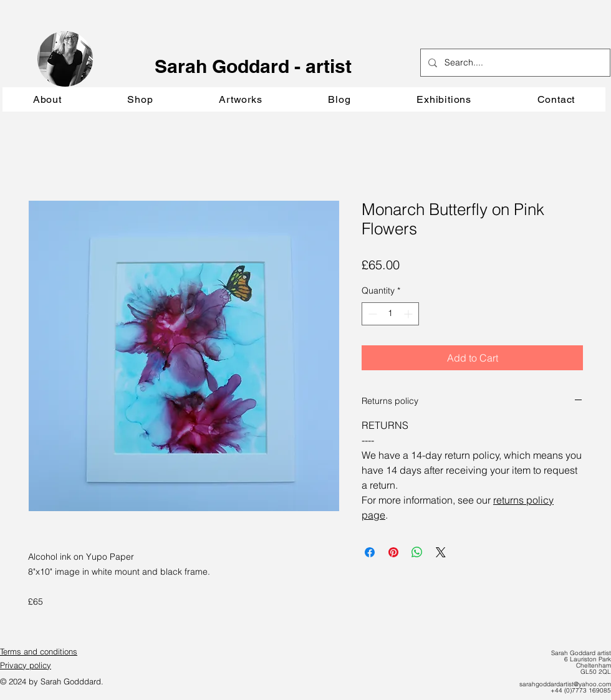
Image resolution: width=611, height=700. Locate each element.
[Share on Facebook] (370, 552)
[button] (240, 99)
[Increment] (409, 314)
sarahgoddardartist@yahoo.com (565, 684)
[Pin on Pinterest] (393, 552)
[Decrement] (371, 314)
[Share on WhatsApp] (417, 552)
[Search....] (514, 63)
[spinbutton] (390, 314)
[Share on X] (441, 552)
